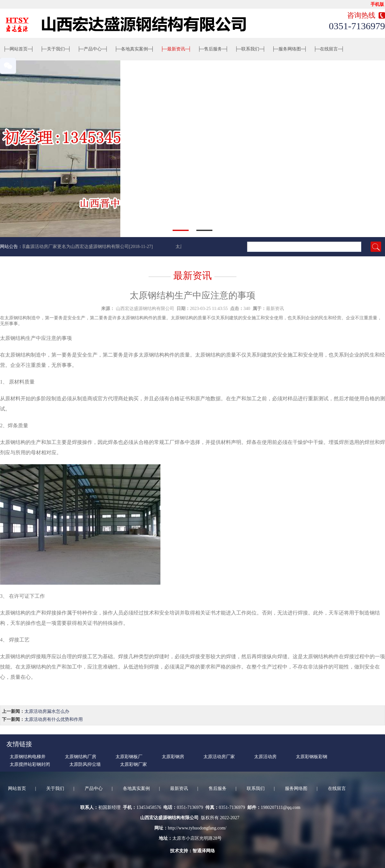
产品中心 (93, 49)
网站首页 (19, 49)
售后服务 (213, 49)
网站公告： (11, 247)
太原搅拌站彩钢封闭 (30, 764)
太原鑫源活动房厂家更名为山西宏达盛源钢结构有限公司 (73, 247)
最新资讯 (176, 49)
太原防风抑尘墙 (85, 764)
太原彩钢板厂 (129, 757)
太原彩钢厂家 (133, 764)
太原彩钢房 (173, 757)
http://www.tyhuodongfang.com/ (197, 828)
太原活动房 (265, 757)
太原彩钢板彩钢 (312, 757)
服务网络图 (290, 49)
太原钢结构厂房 (81, 757)
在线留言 (329, 49)
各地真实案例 (134, 49)
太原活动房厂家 (219, 757)
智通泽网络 (204, 851)
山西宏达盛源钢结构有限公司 (145, 309)
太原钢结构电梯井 (28, 757)
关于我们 (56, 49)
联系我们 (250, 49)
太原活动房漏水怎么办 (47, 711)
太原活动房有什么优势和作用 (54, 719)
